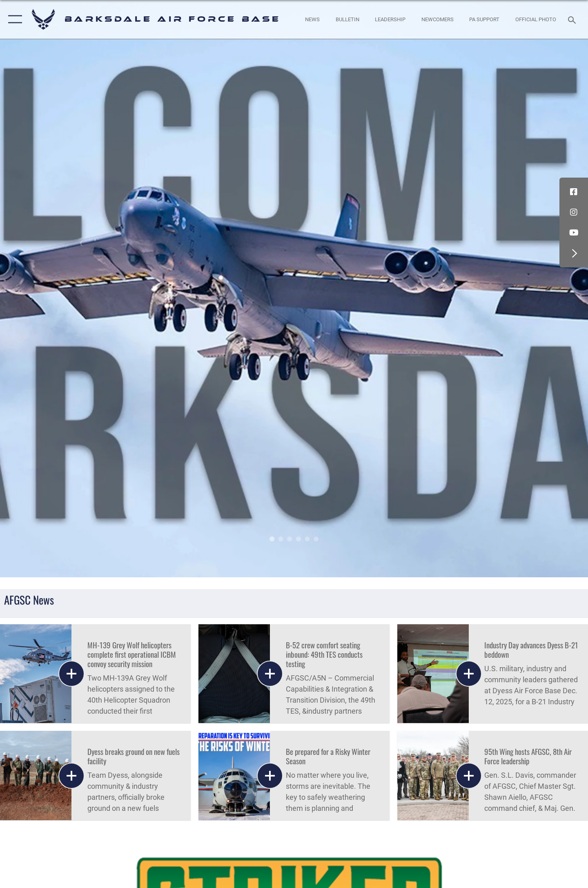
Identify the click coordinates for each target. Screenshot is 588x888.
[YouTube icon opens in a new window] (574, 233)
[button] (13, 19)
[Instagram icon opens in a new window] (574, 212)
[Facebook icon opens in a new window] (574, 192)
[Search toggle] (573, 19)
